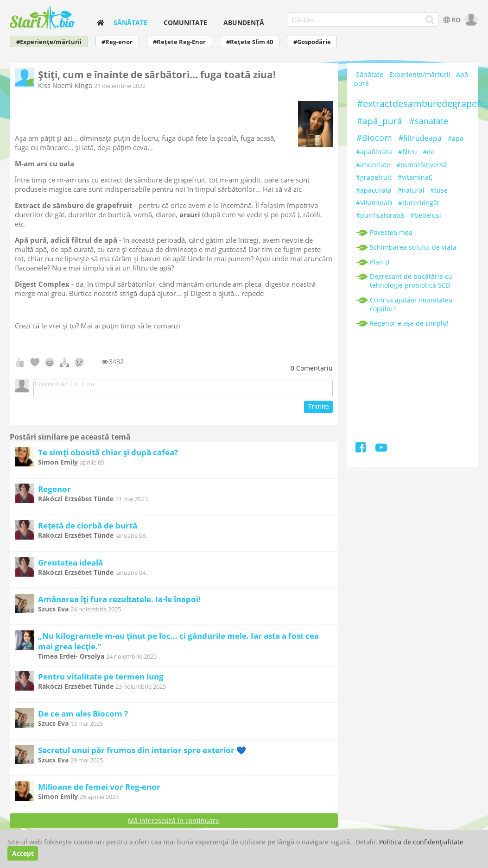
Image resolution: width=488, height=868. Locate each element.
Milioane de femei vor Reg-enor (99, 789)
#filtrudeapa (420, 138)
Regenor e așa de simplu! (409, 323)
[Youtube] (381, 449)
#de (429, 152)
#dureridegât (419, 203)
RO (451, 20)
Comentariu (312, 368)
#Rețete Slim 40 (250, 42)
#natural (411, 190)
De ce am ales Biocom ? (83, 716)
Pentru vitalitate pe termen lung (101, 679)
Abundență (244, 22)
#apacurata (374, 190)
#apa (456, 138)
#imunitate (373, 165)
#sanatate (429, 121)
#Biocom (374, 138)
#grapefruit (374, 177)
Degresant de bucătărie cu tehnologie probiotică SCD (411, 281)
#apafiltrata (374, 152)
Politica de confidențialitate (421, 842)
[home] (100, 22)
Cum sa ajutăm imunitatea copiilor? (411, 304)
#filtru (408, 152)
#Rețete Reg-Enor (179, 42)
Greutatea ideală (70, 565)
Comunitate (185, 22)
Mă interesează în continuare (174, 823)
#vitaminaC (415, 177)
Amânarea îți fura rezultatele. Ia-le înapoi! (119, 602)
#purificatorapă (380, 215)
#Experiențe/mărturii (49, 42)
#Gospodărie (312, 42)
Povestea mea (391, 232)
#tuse (439, 190)
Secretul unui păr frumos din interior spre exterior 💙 (142, 753)
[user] (470, 20)
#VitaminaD (374, 203)
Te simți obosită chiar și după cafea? (108, 455)
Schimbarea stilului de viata (413, 247)
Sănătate (130, 22)
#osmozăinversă (421, 165)
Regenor (54, 492)
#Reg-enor (117, 42)
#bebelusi (426, 215)
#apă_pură (380, 121)
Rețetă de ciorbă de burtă (88, 528)
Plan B (380, 262)
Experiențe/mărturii (420, 75)
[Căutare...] (430, 20)
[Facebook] (361, 449)
